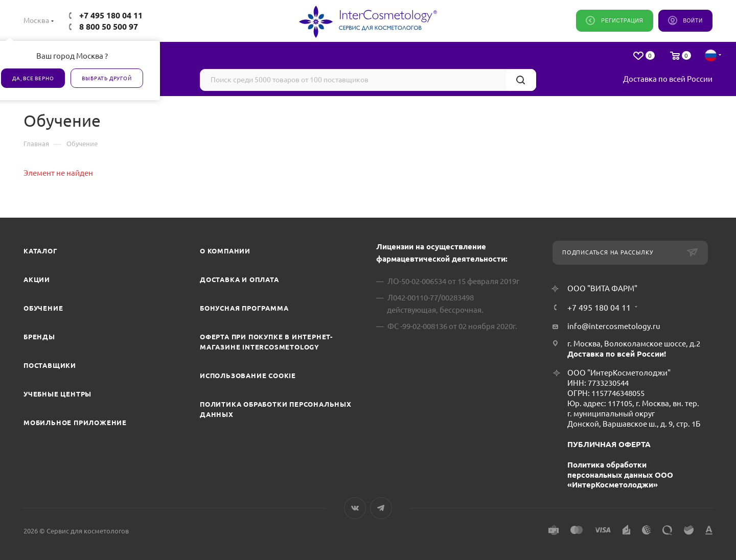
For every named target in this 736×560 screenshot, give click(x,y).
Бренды (39, 337)
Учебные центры (57, 394)
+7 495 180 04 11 (111, 15)
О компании (225, 251)
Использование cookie (248, 376)
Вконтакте (355, 508)
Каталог (41, 251)
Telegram (381, 508)
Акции (37, 279)
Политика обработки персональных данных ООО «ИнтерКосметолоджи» (620, 475)
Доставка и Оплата (239, 279)
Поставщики (50, 365)
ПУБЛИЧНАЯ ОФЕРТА (609, 444)
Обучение (43, 308)
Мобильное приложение (75, 423)
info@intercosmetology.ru (614, 326)
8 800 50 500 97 (109, 27)
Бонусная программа (244, 308)
